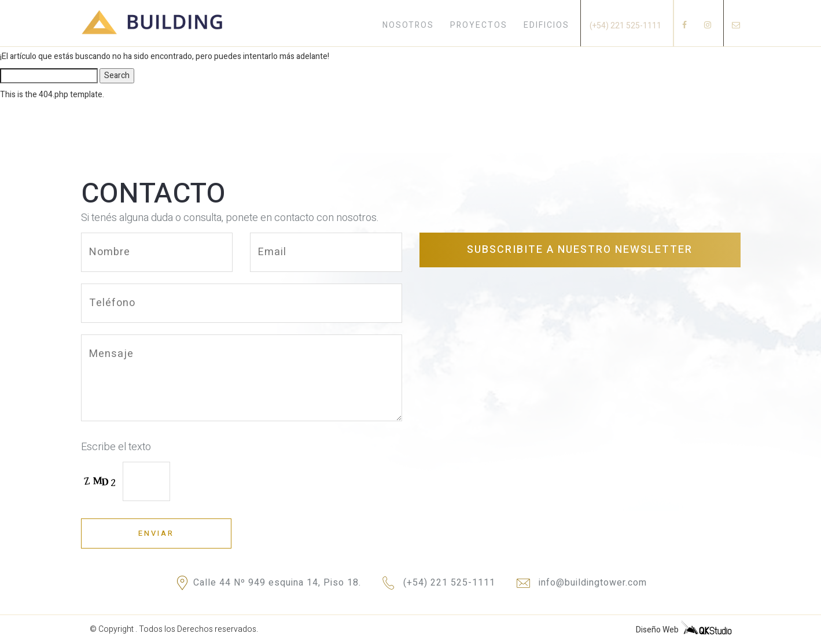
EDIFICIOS (546, 25)
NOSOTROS (408, 25)
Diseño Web (684, 628)
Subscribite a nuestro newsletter (580, 250)
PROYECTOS (479, 25)
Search (117, 76)
